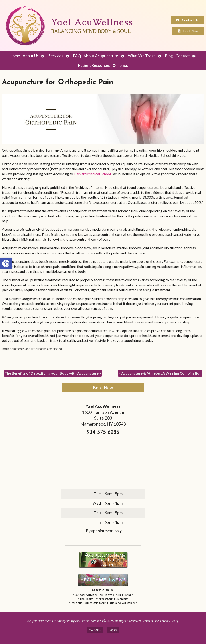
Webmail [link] (95, 630)
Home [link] (15, 56)
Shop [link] (124, 65)
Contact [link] (183, 56)
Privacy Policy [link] (169, 621)
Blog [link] (169, 56)
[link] (6, 263)
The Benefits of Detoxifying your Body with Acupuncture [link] (53, 373)
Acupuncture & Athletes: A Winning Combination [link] (160, 373)
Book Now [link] (103, 388)
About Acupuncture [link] (101, 56)
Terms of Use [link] (150, 621)
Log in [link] (113, 630)
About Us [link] (31, 56)
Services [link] (56, 56)
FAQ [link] (77, 56)
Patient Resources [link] (94, 65)
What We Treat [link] (141, 56)
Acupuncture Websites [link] (42, 621)
